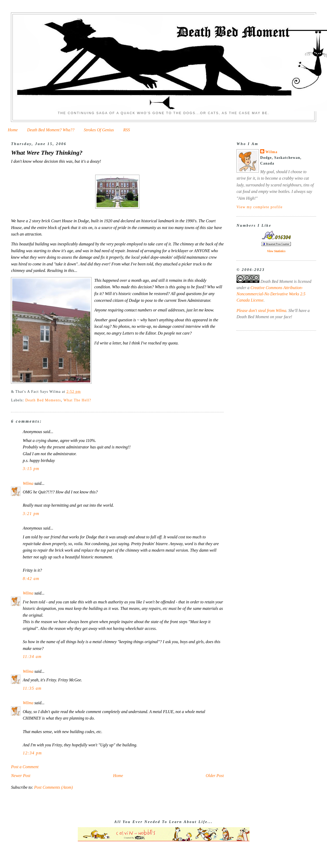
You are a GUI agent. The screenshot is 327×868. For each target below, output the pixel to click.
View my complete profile (259, 207)
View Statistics (276, 251)
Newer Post (21, 776)
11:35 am (32, 688)
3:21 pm (31, 514)
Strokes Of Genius (99, 130)
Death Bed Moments (43, 400)
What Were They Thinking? (47, 153)
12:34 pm (32, 753)
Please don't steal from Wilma (261, 311)
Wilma (28, 483)
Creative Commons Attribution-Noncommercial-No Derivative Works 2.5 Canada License (271, 294)
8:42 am (31, 579)
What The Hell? (77, 400)
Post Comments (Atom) (53, 787)
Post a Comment (25, 767)
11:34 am (32, 657)
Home (13, 130)
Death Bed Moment (277, 281)
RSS (127, 130)
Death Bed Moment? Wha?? (51, 130)
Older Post (215, 776)
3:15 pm (31, 469)
